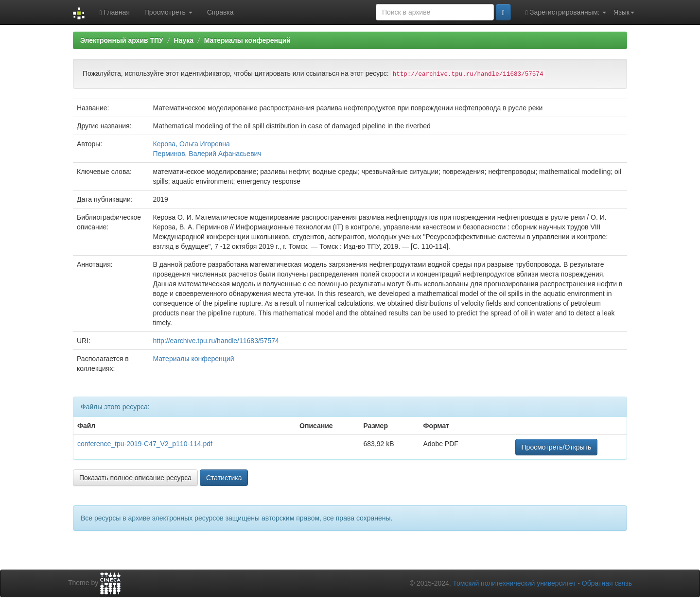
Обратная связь (607, 583)
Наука (183, 40)
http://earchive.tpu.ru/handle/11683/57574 (216, 341)
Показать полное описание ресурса (135, 478)
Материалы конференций (247, 40)
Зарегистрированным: (566, 12)
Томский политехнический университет (515, 583)
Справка (220, 12)
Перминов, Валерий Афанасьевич (207, 154)
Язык (624, 12)
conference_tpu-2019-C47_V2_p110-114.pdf (145, 444)
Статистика (224, 478)
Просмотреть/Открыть (557, 447)
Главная (114, 12)
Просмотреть (168, 12)
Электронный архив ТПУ (122, 40)
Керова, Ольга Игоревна (192, 144)
